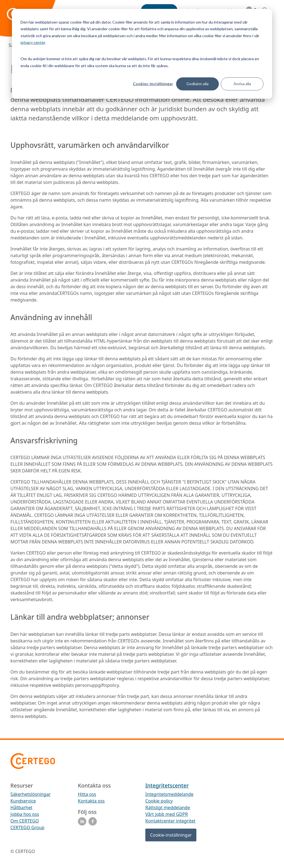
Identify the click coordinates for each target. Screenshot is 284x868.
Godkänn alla (197, 84)
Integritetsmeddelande (169, 794)
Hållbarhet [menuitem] (21, 808)
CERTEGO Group (27, 827)
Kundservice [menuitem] (23, 801)
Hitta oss (87, 794)
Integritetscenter (167, 785)
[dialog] (142, 54)
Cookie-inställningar (171, 835)
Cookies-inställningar (153, 84)
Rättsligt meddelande (168, 808)
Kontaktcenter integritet (170, 821)
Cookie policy (159, 801)
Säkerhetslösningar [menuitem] (31, 794)
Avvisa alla (242, 84)
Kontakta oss (91, 801)
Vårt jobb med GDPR (167, 814)
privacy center (33, 42)
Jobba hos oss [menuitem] (25, 814)
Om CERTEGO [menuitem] (25, 821)
